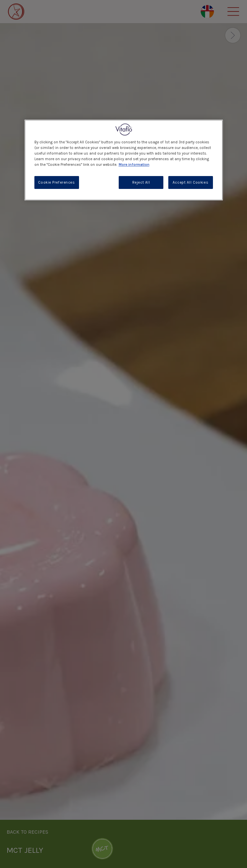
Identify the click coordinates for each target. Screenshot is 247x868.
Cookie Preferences (56, 182)
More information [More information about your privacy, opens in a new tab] (134, 165)
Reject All (141, 182)
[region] (124, 160)
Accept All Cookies (190, 182)
